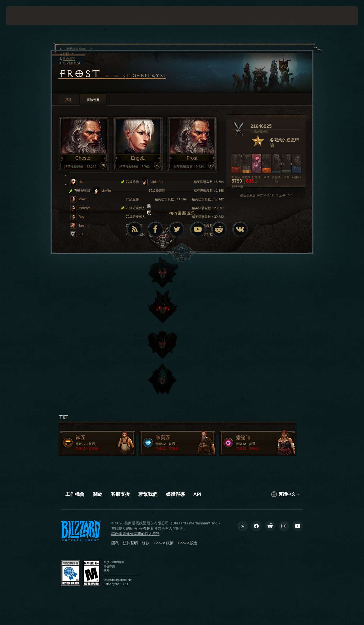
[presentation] (23, 16)
